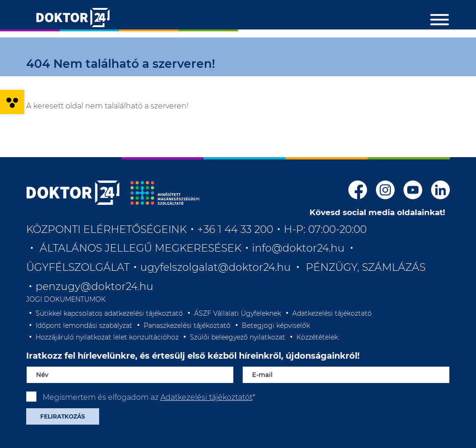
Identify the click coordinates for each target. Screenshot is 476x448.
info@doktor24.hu (298, 248)
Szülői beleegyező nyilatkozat (238, 337)
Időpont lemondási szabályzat (84, 325)
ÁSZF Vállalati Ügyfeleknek (238, 313)
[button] (12, 102)
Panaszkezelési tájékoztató (187, 325)
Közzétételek (317, 337)
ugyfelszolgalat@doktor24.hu (216, 267)
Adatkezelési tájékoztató (332, 313)
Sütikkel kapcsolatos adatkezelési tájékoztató (109, 313)
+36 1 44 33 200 (235, 229)
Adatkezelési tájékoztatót (206, 397)
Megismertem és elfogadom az (149, 397)
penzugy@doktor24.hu (96, 286)
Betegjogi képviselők (276, 325)
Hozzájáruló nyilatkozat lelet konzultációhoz (107, 337)
